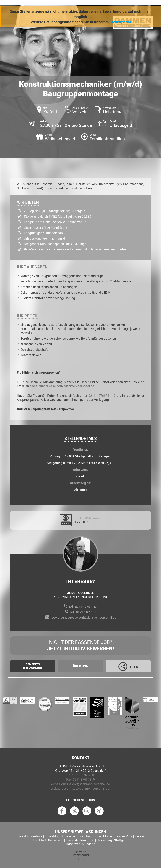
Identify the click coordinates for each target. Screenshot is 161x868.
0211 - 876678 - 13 (102, 396)
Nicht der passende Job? (80, 646)
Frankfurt (39, 840)
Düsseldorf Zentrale (28, 836)
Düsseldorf (52, 836)
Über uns (80, 666)
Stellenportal (120, 22)
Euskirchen (70, 836)
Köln (98, 836)
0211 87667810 (84, 779)
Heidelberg (104, 840)
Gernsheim (56, 840)
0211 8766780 (84, 775)
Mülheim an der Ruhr (118, 836)
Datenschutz (80, 855)
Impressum (80, 851)
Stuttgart (120, 840)
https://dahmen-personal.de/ (90, 788)
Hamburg (86, 836)
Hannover (73, 844)
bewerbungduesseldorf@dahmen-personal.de (62, 386)
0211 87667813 (86, 607)
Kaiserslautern (76, 840)
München (88, 844)
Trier (91, 840)
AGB (80, 859)
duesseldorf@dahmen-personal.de (86, 784)
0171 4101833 (86, 612)
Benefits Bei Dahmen (33, 666)
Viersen (140, 836)
